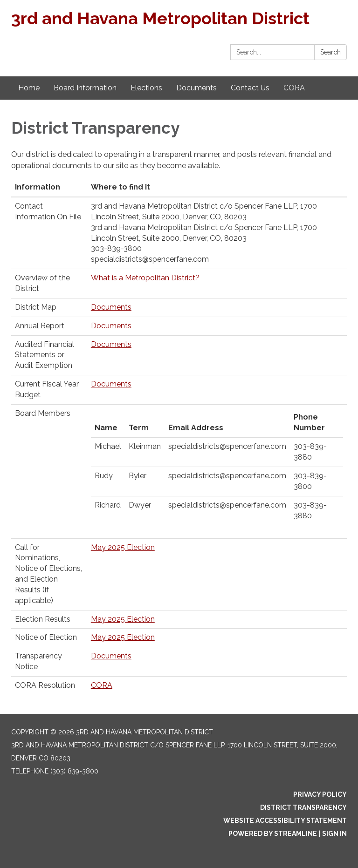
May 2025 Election (123, 547)
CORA (102, 685)
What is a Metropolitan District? (145, 278)
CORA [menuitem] (294, 88)
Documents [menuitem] (196, 88)
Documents (111, 307)
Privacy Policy (320, 794)
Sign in (334, 834)
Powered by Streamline (273, 834)
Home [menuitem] (29, 88)
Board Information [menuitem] (85, 88)
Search (330, 52)
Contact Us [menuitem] (250, 88)
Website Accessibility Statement (285, 821)
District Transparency (303, 807)
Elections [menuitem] (146, 88)
